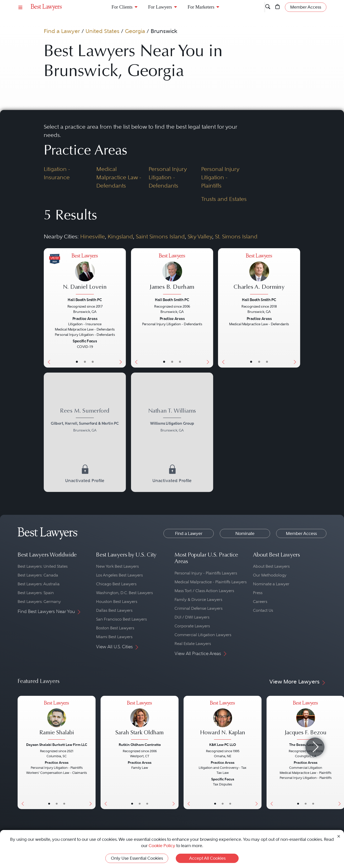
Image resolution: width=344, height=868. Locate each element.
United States (102, 31)
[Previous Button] (48, 308)
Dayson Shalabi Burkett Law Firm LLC (57, 745)
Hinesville (93, 236)
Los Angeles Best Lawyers (119, 575)
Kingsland (120, 236)
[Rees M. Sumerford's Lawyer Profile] (85, 421)
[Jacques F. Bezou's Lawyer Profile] (306, 721)
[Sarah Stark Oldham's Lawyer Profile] (140, 721)
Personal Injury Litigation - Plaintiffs (220, 177)
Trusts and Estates (224, 199)
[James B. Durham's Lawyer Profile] (172, 275)
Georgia (135, 31)
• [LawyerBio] (85, 362)
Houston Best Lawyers (117, 602)
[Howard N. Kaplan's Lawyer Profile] (223, 721)
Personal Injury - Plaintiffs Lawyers (206, 573)
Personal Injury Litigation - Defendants (168, 177)
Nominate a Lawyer (271, 584)
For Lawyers (160, 7)
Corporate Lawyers (192, 626)
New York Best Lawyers (117, 566)
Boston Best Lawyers (115, 628)
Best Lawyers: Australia (39, 584)
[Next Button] (122, 308)
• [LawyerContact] (93, 362)
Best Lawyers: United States (43, 566)
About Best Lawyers (271, 566)
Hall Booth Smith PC (85, 300)
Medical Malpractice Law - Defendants (119, 177)
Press (258, 593)
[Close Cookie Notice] (339, 836)
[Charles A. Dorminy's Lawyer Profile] (259, 275)
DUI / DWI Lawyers (192, 617)
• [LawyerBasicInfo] (77, 362)
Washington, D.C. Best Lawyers (124, 593)
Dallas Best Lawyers (114, 610)
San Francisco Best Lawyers (121, 619)
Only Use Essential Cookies (137, 858)
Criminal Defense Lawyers (199, 608)
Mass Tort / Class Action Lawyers (204, 591)
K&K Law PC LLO (223, 745)
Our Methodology (270, 575)
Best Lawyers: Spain (36, 593)
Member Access (301, 533)
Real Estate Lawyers (193, 644)
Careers (260, 602)
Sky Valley (200, 236)
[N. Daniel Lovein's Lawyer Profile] (85, 275)
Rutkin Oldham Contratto (140, 745)
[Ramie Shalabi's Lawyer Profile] (57, 721)
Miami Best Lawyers (114, 637)
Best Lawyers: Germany (39, 602)
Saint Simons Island (160, 236)
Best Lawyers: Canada (38, 575)
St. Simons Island (236, 236)
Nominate (245, 533)
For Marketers (201, 7)
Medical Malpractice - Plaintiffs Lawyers (211, 582)
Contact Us (263, 610)
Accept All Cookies (207, 858)
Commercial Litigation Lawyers (203, 635)
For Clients (122, 7)
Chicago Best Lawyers (116, 584)
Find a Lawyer (62, 31)
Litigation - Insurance (57, 173)
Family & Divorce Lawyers (198, 600)
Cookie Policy (162, 846)
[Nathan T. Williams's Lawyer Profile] (172, 421)
